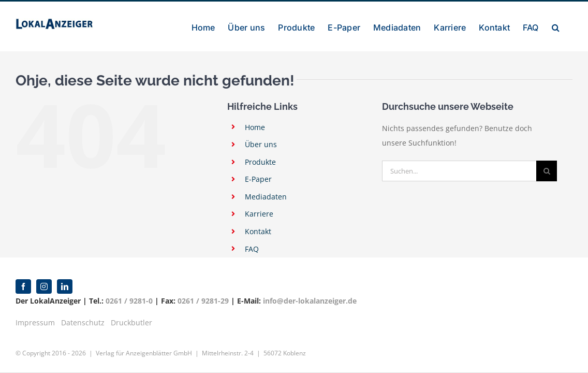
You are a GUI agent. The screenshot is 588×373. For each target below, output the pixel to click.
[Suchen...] (459, 171)
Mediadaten (266, 197)
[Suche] (547, 171)
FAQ (252, 249)
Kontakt (258, 231)
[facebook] (23, 286)
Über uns (261, 144)
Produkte (260, 162)
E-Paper (258, 179)
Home (255, 127)
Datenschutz (83, 322)
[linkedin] (65, 286)
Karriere (259, 214)
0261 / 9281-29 (203, 301)
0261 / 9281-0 (129, 301)
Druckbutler (131, 322)
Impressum (35, 322)
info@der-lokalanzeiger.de (310, 301)
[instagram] (44, 286)
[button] (569, 26)
